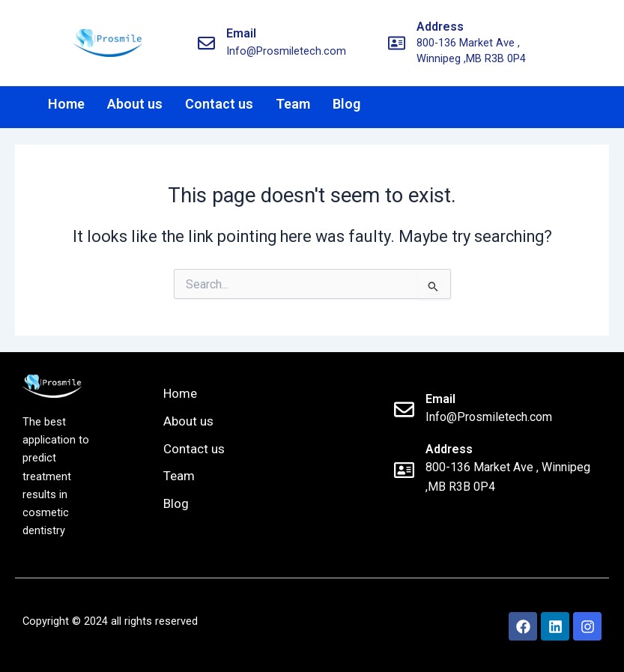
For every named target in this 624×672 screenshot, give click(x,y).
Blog (346, 104)
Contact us (219, 104)
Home (66, 104)
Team (293, 104)
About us (135, 104)
